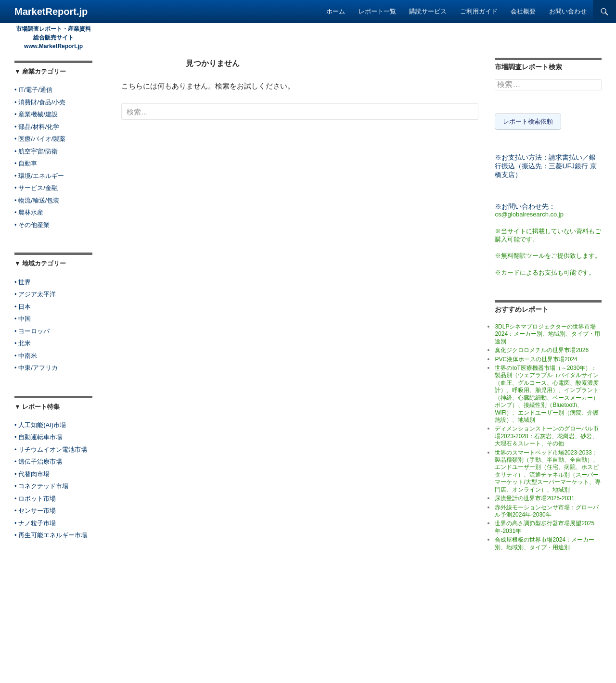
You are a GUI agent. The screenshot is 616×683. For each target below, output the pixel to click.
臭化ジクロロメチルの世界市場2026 (542, 348)
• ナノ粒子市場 (35, 523)
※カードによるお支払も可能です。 (545, 271)
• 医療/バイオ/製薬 (40, 139)
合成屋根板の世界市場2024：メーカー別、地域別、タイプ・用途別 (545, 541)
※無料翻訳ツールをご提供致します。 (548, 254)
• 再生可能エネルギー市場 (51, 535)
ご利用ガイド (479, 11)
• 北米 (23, 343)
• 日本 (23, 307)
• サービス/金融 (36, 188)
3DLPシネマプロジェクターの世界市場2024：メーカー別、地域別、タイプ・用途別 (547, 332)
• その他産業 (32, 225)
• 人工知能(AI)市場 (40, 425)
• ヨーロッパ (32, 331)
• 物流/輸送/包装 (37, 200)
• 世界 (23, 282)
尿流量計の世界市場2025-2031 (534, 496)
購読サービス (428, 11)
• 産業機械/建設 (36, 114)
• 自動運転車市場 (38, 437)
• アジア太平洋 (35, 294)
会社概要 (523, 11)
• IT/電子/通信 (33, 90)
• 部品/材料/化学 (37, 127)
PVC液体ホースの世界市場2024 (536, 357)
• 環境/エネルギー (39, 176)
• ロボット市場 (35, 499)
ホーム (336, 11)
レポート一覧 (377, 11)
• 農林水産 (29, 212)
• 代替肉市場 (32, 474)
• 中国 (23, 319)
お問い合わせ (568, 11)
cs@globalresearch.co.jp (529, 212)
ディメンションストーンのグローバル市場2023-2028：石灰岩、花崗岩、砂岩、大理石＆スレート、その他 (547, 435)
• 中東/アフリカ (36, 368)
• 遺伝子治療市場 (38, 462)
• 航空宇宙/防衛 (36, 151)
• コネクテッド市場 (41, 486)
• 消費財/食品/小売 (40, 102)
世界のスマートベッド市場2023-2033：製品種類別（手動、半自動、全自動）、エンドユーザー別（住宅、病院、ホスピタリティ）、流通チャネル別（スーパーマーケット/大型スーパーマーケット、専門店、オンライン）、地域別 (547, 469)
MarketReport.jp (51, 12)
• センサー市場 (35, 511)
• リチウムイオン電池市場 (51, 449)
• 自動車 (26, 163)
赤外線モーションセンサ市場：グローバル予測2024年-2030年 (547, 509)
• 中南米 (26, 356)
